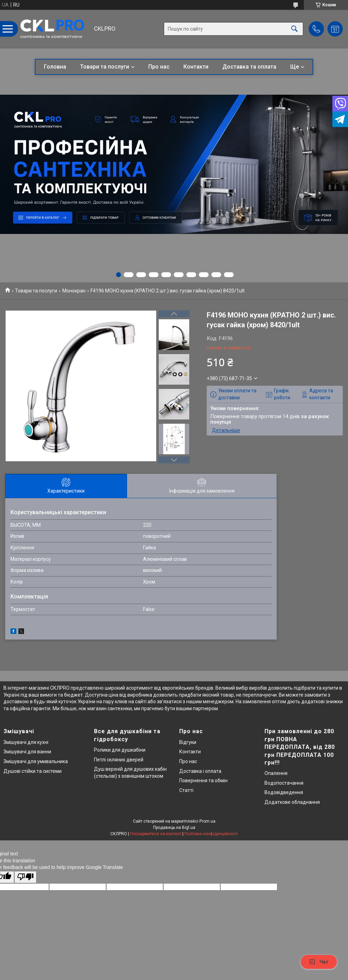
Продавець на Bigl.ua (174, 828)
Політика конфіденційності (211, 834)
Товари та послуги (105, 67)
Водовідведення (284, 792)
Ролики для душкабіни (120, 750)
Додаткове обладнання (292, 802)
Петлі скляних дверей (119, 760)
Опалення (276, 773)
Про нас (159, 67)
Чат (319, 962)
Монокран (74, 291)
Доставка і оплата (200, 771)
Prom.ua (207, 821)
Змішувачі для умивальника (36, 761)
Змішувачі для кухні (26, 742)
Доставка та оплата (249, 67)
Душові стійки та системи (33, 771)
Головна (55, 67)
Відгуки (188, 742)
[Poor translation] (25, 877)
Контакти (196, 67)
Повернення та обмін (203, 781)
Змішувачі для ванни (27, 752)
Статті (186, 790)
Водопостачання (284, 783)
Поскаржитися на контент (156, 834)
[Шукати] (294, 29)
